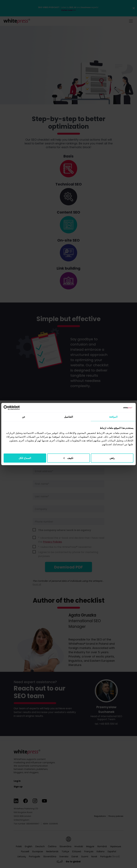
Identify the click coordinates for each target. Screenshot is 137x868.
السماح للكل (25, 458)
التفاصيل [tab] (69, 417)
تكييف (68, 458)
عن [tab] (24, 417)
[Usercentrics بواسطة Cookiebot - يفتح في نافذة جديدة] (17, 408)
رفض (112, 458)
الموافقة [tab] (113, 417)
